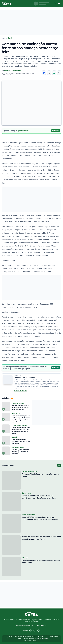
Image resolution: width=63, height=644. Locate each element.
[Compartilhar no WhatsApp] (54, 73)
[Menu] (59, 4)
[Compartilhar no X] (49, 73)
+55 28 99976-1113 (42, 626)
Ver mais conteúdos (20, 391)
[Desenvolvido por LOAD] (37, 641)
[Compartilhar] (59, 73)
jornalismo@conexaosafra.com (25, 626)
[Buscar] (55, 4)
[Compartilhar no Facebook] (44, 73)
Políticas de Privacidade (41, 638)
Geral (10, 38)
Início (3, 38)
